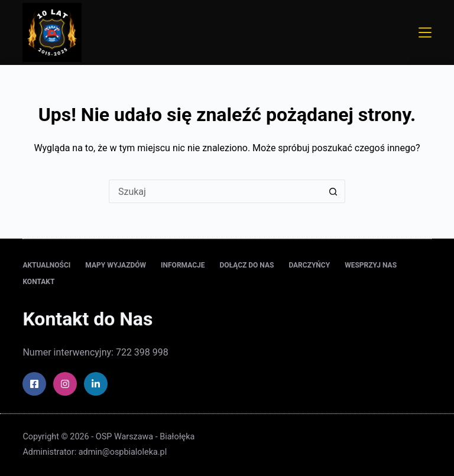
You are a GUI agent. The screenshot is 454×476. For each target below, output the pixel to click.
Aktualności (46, 265)
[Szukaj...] (215, 191)
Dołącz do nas (247, 265)
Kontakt (38, 282)
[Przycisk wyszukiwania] (333, 191)
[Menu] (425, 32)
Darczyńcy (309, 265)
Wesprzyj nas (371, 265)
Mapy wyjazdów (116, 265)
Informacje (183, 265)
